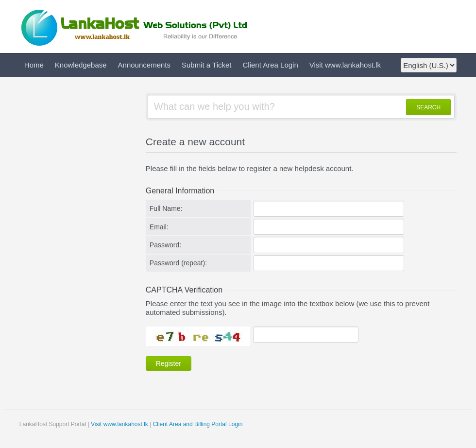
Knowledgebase (81, 65)
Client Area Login (271, 65)
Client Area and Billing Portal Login (198, 424)
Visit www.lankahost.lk (345, 65)
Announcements (144, 65)
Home (34, 65)
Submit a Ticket (207, 65)
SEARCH (428, 107)
